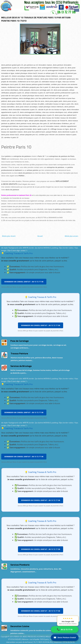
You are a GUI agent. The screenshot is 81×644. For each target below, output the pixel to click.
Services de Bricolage (21, 366)
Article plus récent (9, 236)
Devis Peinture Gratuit (65, 638)
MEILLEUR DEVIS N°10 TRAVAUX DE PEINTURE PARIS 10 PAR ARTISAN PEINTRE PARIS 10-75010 (36, 19)
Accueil (40, 236)
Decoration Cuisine (20, 626)
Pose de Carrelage (20, 341)
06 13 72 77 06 (65, 629)
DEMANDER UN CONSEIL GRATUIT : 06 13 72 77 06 (24, 282)
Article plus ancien (71, 236)
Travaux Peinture (19, 353)
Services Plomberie (20, 565)
